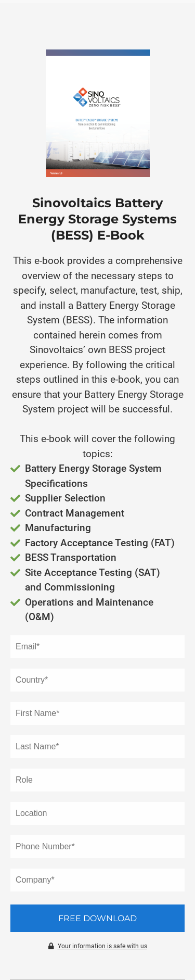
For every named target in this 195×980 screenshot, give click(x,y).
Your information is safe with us (98, 946)
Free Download (97, 918)
